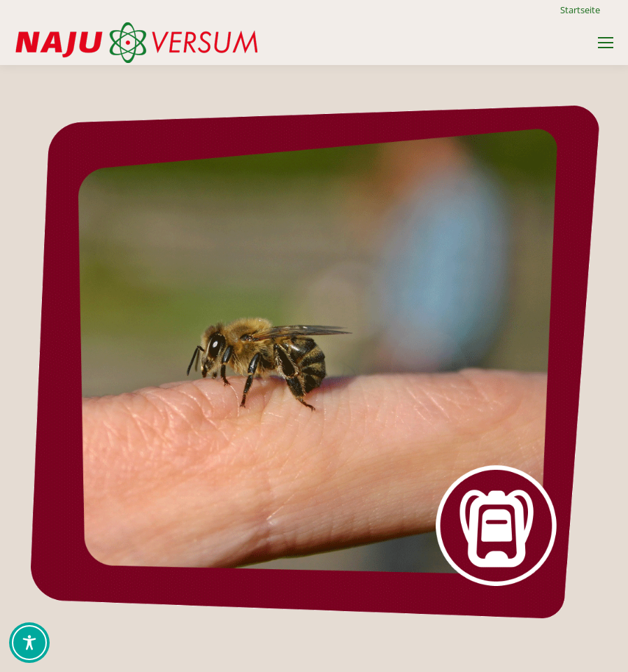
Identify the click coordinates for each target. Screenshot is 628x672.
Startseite (580, 10)
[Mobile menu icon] (606, 43)
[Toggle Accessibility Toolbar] (29, 643)
